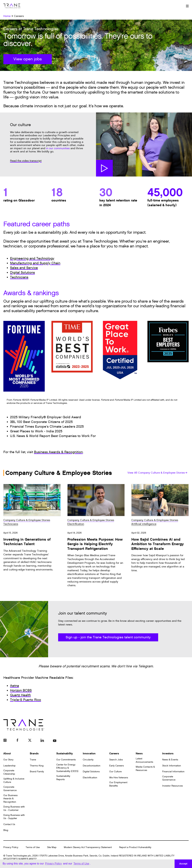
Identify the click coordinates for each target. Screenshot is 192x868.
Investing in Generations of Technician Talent (27, 542)
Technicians (19, 277)
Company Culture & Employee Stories (27, 520)
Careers (114, 753)
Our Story (8, 760)
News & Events (170, 760)
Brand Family (37, 772)
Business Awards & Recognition (58, 452)
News (139, 753)
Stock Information (172, 766)
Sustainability (65, 753)
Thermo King (37, 766)
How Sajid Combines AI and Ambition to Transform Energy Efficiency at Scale (158, 544)
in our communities (58, 148)
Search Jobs (116, 760)
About (7, 753)
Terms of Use (33, 847)
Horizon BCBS (21, 690)
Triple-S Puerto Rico (26, 700)
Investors (168, 753)
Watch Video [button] (105, 168)
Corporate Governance (10, 789)
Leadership (9, 766)
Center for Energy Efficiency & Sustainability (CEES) (67, 768)
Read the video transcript (26, 161)
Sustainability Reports (63, 778)
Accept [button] (183, 864)
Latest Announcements (144, 760)
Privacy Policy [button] (53, 864)
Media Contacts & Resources (145, 769)
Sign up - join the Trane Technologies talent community (108, 637)
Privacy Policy (11, 847)
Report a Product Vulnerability (135, 847)
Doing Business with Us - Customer (14, 808)
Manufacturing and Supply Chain (35, 263)
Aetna (14, 686)
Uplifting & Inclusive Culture (14, 780)
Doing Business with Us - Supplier (14, 817)
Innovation (89, 753)
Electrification (76, 524)
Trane (33, 760)
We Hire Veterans (119, 778)
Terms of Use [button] (81, 864)
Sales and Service (24, 268)
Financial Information (173, 772)
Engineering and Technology (32, 258)
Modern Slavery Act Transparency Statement (88, 847)
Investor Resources (172, 786)
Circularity (88, 760)
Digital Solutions (22, 273)
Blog (6, 830)
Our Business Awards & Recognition (10, 799)
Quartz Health (20, 695)
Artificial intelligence (144, 524)
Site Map (52, 847)
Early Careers (117, 766)
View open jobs (28, 59)
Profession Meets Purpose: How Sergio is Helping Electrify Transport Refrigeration (95, 544)
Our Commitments (66, 760)
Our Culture (115, 772)
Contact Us (9, 824)
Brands (34, 753)
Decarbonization (92, 766)
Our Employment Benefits (118, 784)
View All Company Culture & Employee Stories (157, 473)
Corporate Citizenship (9, 772)
